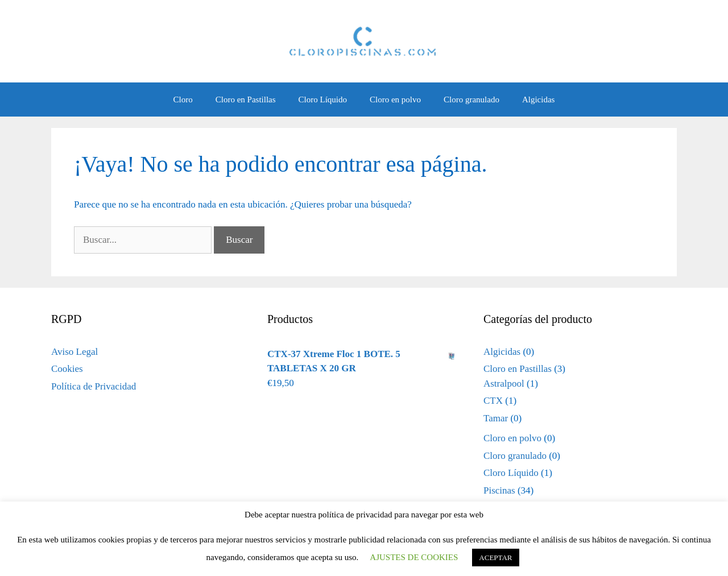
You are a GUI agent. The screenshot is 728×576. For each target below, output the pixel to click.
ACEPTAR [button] (495, 558)
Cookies (67, 369)
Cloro (183, 100)
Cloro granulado (471, 100)
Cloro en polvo (395, 100)
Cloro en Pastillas (246, 100)
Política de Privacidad (94, 386)
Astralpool (504, 384)
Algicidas (539, 100)
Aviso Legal (75, 352)
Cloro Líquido (323, 100)
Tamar (496, 418)
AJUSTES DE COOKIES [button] (414, 557)
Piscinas (499, 490)
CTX (493, 401)
